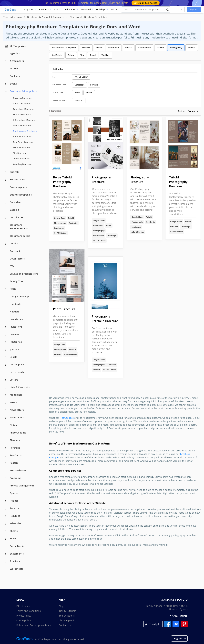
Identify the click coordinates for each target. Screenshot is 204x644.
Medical (160, 48)
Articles (14, 68)
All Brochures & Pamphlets (64, 48)
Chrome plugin (67, 620)
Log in (179, 9)
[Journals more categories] (6, 350)
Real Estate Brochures (24, 142)
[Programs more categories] (6, 478)
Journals (15, 349)
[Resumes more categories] (6, 516)
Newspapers (17, 417)
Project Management (22, 486)
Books (13, 84)
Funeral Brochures (22, 114)
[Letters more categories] (6, 380)
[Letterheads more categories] (6, 372)
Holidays (101, 9)
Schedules (15, 523)
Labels (13, 357)
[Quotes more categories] (6, 494)
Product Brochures (22, 136)
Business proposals (21, 195)
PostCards (16, 455)
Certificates (16, 217)
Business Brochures (23, 98)
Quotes (14, 493)
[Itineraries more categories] (6, 342)
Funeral (129, 48)
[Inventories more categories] (6, 320)
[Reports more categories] (6, 509)
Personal (86, 9)
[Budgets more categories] (6, 172)
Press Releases (18, 470)
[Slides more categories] (6, 539)
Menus (14, 402)
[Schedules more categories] (6, 524)
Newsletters (17, 410)
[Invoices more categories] (6, 335)
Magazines (16, 395)
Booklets (15, 76)
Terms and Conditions (29, 611)
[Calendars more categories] (6, 203)
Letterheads (17, 372)
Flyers (13, 289)
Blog (61, 606)
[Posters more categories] (6, 463)
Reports (14, 508)
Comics (14, 243)
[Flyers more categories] (6, 289)
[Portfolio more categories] (6, 448)
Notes (13, 425)
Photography (176, 48)
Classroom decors (20, 236)
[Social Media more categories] (6, 546)
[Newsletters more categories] (6, 410)
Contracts (16, 251)
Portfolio (15, 448)
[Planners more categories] (6, 441)
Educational (114, 48)
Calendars (16, 202)
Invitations (16, 327)
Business (44, 9)
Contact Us (65, 625)
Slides (13, 539)
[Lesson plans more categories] (6, 365)
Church (58, 9)
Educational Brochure (24, 109)
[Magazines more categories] (6, 395)
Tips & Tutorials (67, 611)
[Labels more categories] (6, 357)
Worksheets (17, 569)
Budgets (15, 172)
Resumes (15, 516)
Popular (192, 111)
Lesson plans (17, 365)
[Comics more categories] (6, 244)
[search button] (168, 10)
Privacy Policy (24, 616)
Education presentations (24, 274)
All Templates (15, 46)
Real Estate (57, 55)
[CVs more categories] (6, 267)
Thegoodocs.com (13, 17)
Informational (144, 48)
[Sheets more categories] (6, 531)
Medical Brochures (22, 125)
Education (71, 9)
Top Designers (67, 616)
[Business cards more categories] (6, 180)
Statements (17, 554)
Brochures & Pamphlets (23, 91)
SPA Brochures (20, 153)
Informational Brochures (25, 120)
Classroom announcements (19, 227)
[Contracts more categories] (6, 251)
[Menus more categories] (6, 403)
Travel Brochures (21, 159)
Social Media (17, 546)
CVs (12, 266)
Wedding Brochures (23, 164)
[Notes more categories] (6, 425)
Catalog (14, 210)
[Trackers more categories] (6, 562)
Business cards (18, 180)
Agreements (17, 61)
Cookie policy (24, 620)
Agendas (15, 53)
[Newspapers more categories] (6, 418)
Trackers (15, 561)
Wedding (106, 55)
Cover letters (17, 259)
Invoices (14, 334)
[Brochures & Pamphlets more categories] (6, 92)
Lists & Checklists (20, 387)
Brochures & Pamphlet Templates (46, 17)
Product (192, 48)
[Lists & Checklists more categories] (6, 388)
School (71, 55)
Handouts (15, 304)
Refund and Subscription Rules (34, 625)
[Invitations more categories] (6, 327)
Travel (93, 55)
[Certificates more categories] (6, 218)
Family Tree (17, 281)
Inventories (16, 319)
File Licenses (23, 606)
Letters (14, 380)
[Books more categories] (6, 84)
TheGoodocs (67, 418)
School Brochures (22, 148)
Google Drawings (20, 296)
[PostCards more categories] (6, 456)
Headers (15, 312)
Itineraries (16, 342)
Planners (15, 440)
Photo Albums (18, 433)
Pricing (114, 9)
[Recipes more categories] (6, 501)
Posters (14, 463)
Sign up (194, 9)
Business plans (18, 187)
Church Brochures (22, 103)
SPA (82, 55)
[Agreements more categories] (6, 61)
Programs (15, 478)
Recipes (14, 501)
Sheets (14, 531)
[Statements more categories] (6, 554)
